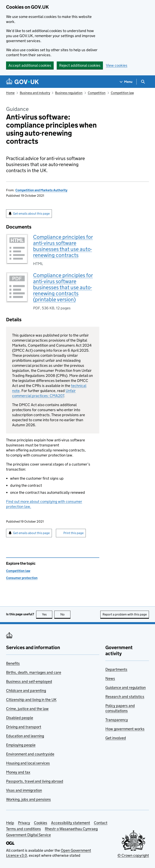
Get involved (116, 738)
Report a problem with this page (125, 614)
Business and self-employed (29, 681)
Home (10, 93)
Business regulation (69, 93)
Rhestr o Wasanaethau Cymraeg (71, 829)
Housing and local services (28, 763)
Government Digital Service (28, 835)
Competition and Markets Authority (41, 190)
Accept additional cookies (30, 65)
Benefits (13, 663)
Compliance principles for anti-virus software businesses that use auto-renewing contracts (63, 246)
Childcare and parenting (26, 691)
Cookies (41, 823)
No (65, 614)
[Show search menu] (143, 82)
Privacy (24, 823)
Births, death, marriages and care (34, 672)
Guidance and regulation (126, 688)
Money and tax (18, 772)
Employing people (21, 745)
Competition (97, 93)
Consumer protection (22, 578)
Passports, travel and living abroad (35, 781)
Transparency (117, 720)
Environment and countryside (30, 754)
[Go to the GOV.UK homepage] (22, 82)
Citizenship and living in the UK (31, 700)
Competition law (122, 93)
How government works (125, 729)
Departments (116, 669)
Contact (101, 823)
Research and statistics (125, 697)
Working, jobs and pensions (28, 799)
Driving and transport (24, 727)
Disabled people (20, 718)
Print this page (73, 533)
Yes (47, 614)
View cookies (117, 65)
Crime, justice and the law (27, 709)
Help (10, 823)
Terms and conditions (24, 829)
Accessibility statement (71, 823)
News (110, 678)
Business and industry (35, 93)
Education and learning (25, 736)
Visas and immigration (24, 790)
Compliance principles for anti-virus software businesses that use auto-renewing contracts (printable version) (63, 287)
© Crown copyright (133, 855)
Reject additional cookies (80, 65)
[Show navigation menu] (126, 82)
